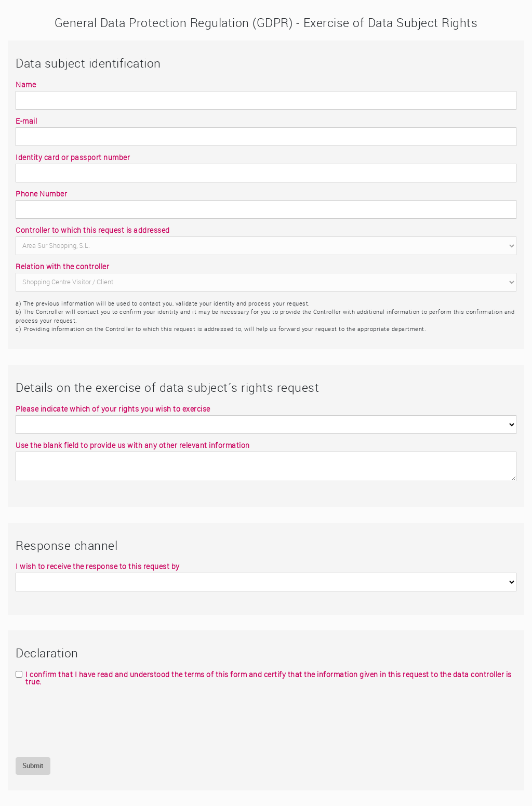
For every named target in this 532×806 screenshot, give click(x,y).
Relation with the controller (62, 267)
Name (26, 85)
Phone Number (41, 194)
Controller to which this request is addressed (93, 230)
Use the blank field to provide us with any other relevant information (133, 445)
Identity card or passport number (73, 157)
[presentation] (95, 721)
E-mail (26, 121)
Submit (33, 765)
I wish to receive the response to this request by (98, 566)
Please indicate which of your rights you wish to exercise (113, 409)
